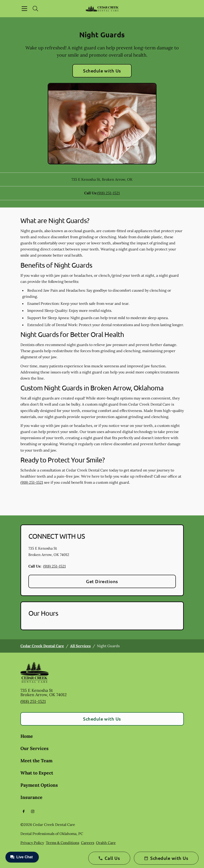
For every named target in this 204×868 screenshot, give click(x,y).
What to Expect (37, 773)
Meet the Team (36, 761)
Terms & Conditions (63, 843)
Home (27, 736)
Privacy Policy (32, 843)
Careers (88, 843)
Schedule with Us (102, 71)
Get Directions (102, 581)
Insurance (31, 797)
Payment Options (39, 785)
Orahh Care (106, 843)
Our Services (34, 748)
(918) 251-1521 (108, 193)
